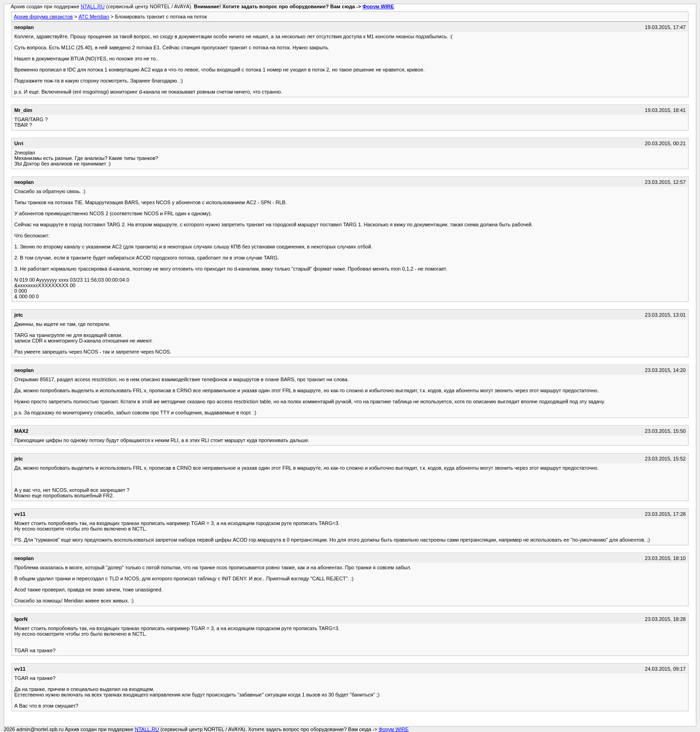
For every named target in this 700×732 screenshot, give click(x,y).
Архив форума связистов (43, 17)
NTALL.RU (93, 6)
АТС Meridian (94, 17)
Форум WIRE (378, 6)
